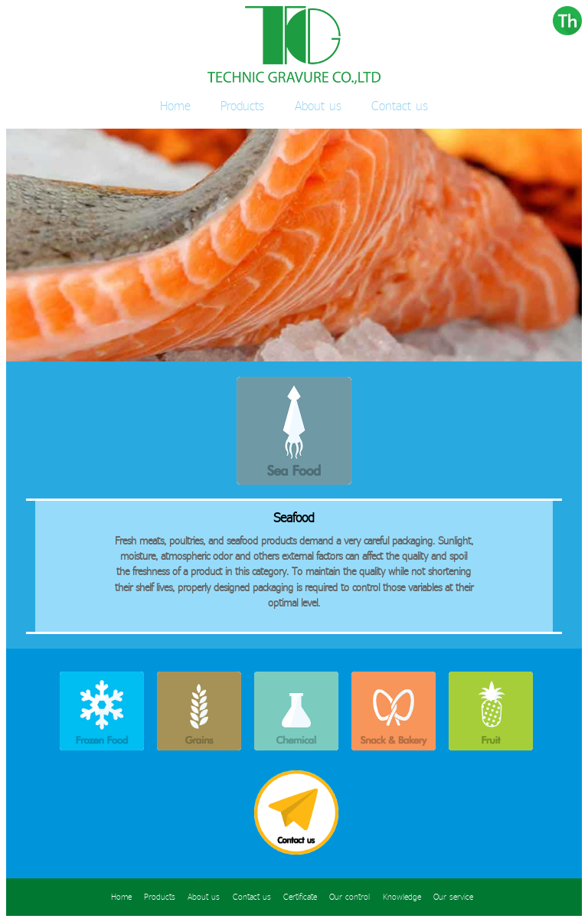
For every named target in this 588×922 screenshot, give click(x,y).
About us (318, 105)
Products (242, 105)
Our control (350, 897)
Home (175, 105)
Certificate (300, 897)
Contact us (400, 105)
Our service (453, 897)
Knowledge (402, 897)
